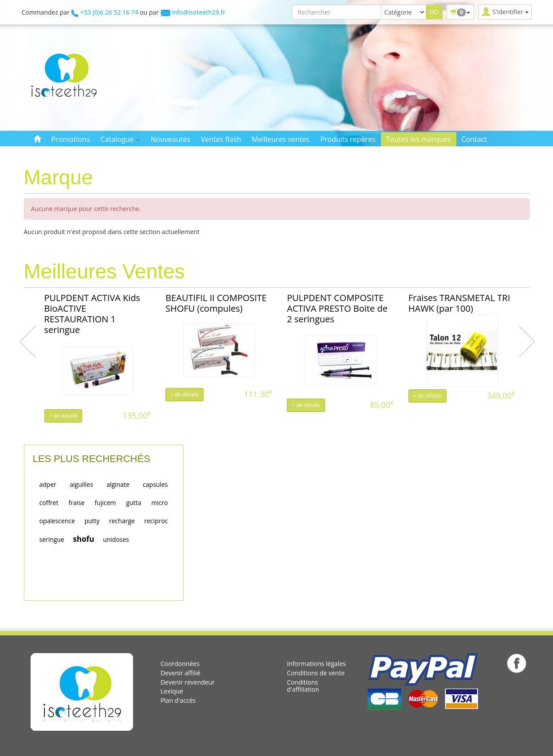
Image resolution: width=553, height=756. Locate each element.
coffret (49, 503)
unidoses (116, 539)
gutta (133, 503)
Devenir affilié (180, 673)
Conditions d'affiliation (303, 686)
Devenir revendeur (188, 682)
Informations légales (316, 664)
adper (48, 484)
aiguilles (81, 484)
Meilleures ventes (280, 139)
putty (92, 521)
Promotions (71, 139)
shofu (84, 539)
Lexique (172, 691)
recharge (122, 521)
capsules (155, 484)
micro (159, 503)
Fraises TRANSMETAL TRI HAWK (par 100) (459, 303)
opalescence (57, 521)
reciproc (156, 521)
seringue (52, 539)
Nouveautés (170, 139)
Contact (474, 139)
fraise (76, 503)
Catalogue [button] (120, 139)
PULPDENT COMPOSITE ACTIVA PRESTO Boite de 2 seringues (337, 308)
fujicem (106, 503)
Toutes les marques (419, 139)
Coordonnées (180, 664)
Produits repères (348, 139)
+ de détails (63, 416)
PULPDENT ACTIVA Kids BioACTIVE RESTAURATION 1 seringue (92, 314)
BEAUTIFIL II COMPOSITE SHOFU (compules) (216, 303)
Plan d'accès (178, 700)
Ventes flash (221, 139)
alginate (118, 484)
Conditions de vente (316, 673)
